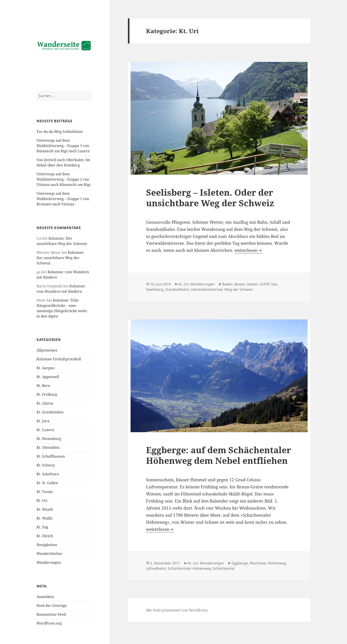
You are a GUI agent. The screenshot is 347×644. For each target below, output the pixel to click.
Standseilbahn (177, 289)
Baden (227, 284)
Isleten (253, 284)
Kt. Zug (42, 527)
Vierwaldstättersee (207, 289)
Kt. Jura (43, 421)
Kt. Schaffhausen (51, 456)
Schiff (265, 284)
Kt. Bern (43, 386)
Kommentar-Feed (51, 614)
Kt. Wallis (44, 518)
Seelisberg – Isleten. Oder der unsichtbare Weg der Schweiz (210, 198)
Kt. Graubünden (50, 412)
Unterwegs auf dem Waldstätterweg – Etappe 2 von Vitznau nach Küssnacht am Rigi (64, 179)
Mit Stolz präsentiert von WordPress (177, 610)
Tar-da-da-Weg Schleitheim (60, 132)
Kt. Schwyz (46, 465)
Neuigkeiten (47, 545)
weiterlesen (249, 250)
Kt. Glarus (45, 403)
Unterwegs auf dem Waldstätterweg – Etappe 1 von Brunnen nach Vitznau (63, 199)
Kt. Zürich (45, 536)
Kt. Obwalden (48, 447)
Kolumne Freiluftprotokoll (59, 359)
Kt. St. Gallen (47, 483)
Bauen (240, 284)
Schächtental (224, 568)
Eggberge (240, 563)
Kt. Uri (42, 501)
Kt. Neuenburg (49, 439)
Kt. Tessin (45, 492)
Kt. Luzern (45, 430)
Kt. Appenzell (48, 377)
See (274, 284)
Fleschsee (258, 563)
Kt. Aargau (45, 368)
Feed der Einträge (52, 606)
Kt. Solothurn (48, 474)
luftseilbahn (156, 568)
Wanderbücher (49, 554)
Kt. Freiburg (47, 394)
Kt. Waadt (45, 509)
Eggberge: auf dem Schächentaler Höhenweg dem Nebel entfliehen (219, 455)
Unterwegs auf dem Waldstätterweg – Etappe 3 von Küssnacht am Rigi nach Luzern (63, 146)
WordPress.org (49, 623)
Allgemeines (47, 350)
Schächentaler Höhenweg (189, 568)
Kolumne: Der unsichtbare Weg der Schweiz (60, 258)
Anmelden (45, 597)
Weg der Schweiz (239, 289)
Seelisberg (155, 289)
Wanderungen (49, 562)
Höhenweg (277, 563)
